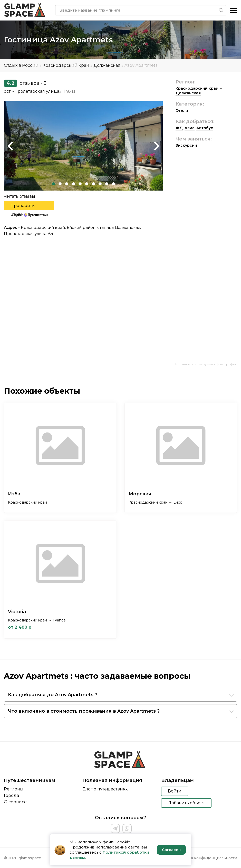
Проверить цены (23, 207)
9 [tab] (107, 184)
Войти (175, 791)
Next (156, 146)
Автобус (205, 128)
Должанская (107, 65)
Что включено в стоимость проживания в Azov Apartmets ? (84, 711)
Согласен (171, 850)
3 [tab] (67, 184)
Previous (10, 146)
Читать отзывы (20, 196)
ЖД (179, 128)
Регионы (14, 789)
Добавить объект (186, 803)
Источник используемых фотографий (206, 364)
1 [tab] (53, 184)
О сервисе (15, 802)
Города (11, 795)
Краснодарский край (66, 65)
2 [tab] (60, 184)
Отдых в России (21, 65)
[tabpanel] (83, 146)
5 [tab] (80, 184)
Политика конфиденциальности (206, 858)
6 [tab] (87, 184)
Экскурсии (186, 145)
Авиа (190, 128)
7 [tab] (93, 184)
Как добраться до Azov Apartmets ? (53, 695)
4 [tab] (73, 184)
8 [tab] (100, 184)
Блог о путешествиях (105, 789)
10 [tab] (113, 184)
